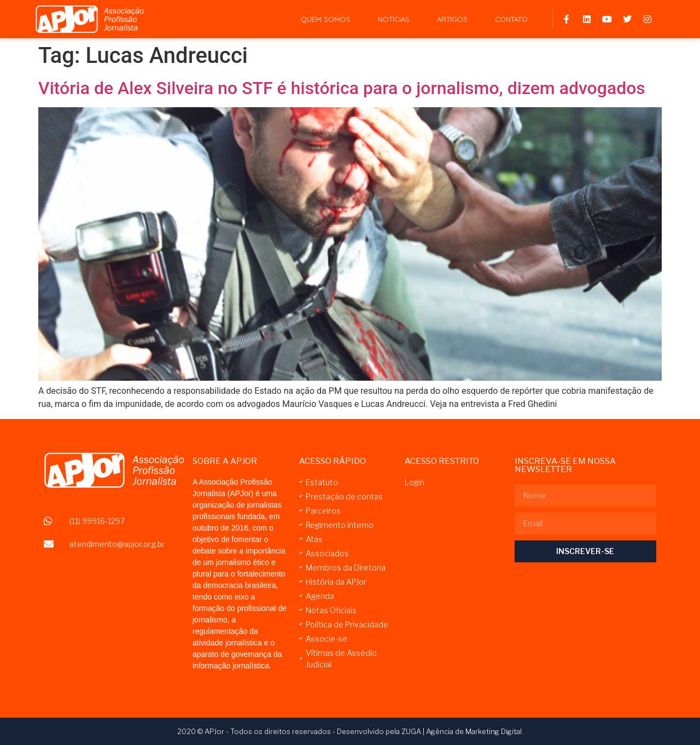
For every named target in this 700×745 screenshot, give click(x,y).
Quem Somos (326, 19)
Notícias (394, 19)
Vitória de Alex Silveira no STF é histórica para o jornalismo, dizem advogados (342, 88)
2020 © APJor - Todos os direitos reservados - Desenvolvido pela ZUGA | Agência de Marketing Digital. (350, 731)
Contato (511, 19)
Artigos (452, 19)
